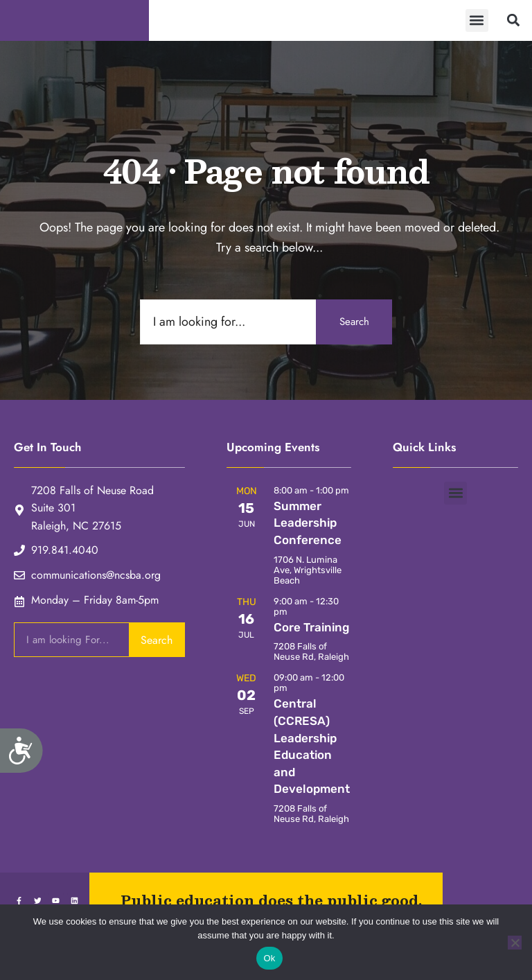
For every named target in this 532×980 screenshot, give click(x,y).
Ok (269, 958)
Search (354, 326)
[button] (477, 23)
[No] (515, 943)
